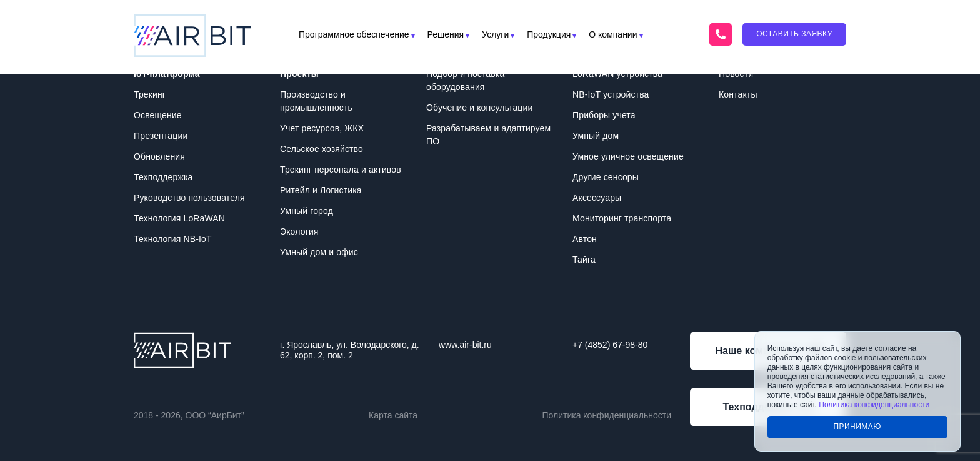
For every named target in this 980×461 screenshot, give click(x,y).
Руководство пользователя (189, 198)
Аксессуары (597, 198)
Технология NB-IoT (173, 239)
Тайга (584, 260)
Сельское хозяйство (322, 149)
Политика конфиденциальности (607, 415)
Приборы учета (604, 115)
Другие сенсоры (606, 177)
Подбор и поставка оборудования (465, 80)
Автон (585, 239)
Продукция (549, 35)
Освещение (158, 115)
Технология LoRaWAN (179, 218)
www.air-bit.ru (465, 345)
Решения (446, 35)
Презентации (161, 136)
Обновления (159, 156)
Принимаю (857, 427)
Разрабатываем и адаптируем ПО (488, 135)
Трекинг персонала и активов (341, 170)
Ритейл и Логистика (321, 190)
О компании (613, 35)
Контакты (738, 94)
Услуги (495, 35)
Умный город (307, 211)
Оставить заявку (794, 34)
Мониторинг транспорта (622, 218)
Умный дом (596, 136)
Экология (299, 231)
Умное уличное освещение (628, 156)
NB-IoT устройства (611, 94)
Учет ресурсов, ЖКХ (322, 128)
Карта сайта (393, 415)
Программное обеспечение (354, 35)
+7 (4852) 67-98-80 (610, 345)
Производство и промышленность (316, 101)
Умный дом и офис (319, 252)
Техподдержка (163, 177)
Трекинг (150, 94)
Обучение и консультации (479, 108)
